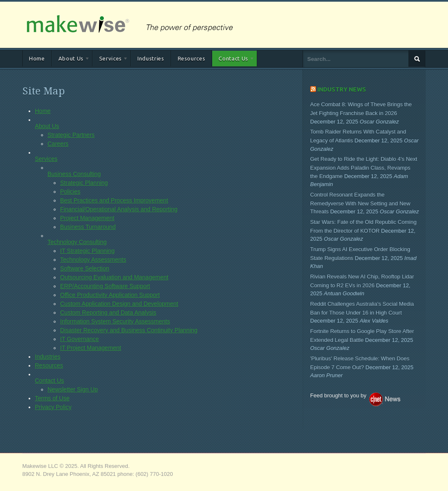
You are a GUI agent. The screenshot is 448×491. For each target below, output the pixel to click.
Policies (70, 192)
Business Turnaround (88, 227)
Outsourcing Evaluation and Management (114, 277)
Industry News (342, 89)
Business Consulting (74, 174)
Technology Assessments (93, 260)
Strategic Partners (71, 135)
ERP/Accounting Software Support (105, 286)
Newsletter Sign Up (73, 389)
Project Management (87, 218)
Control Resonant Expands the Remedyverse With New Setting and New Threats (360, 203)
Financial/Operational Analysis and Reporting (119, 209)
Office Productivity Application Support (110, 295)
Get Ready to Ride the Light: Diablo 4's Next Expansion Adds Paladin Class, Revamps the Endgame (364, 168)
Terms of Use (52, 398)
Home (37, 58)
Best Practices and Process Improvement (114, 200)
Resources (192, 58)
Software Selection (85, 268)
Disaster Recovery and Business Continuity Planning (129, 330)
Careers (58, 144)
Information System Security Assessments (115, 321)
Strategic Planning (84, 183)
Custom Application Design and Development (119, 304)
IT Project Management (91, 348)
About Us (71, 60)
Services (110, 60)
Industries (151, 58)
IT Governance (79, 339)
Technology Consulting (77, 242)
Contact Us (233, 60)
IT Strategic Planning (87, 251)
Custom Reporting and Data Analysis (108, 312)
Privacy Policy (53, 407)
